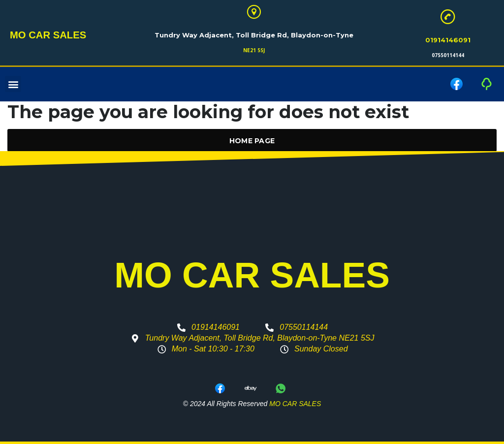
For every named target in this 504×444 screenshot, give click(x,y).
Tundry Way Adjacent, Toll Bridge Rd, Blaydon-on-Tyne (254, 35)
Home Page (252, 141)
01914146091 (448, 40)
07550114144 (448, 55)
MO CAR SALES (44, 35)
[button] (13, 84)
